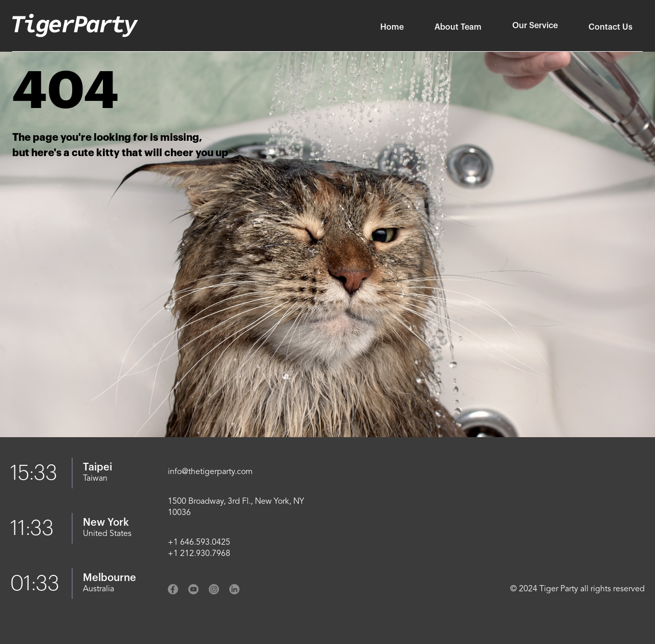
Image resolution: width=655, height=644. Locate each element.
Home (392, 27)
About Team (458, 27)
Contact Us (610, 27)
